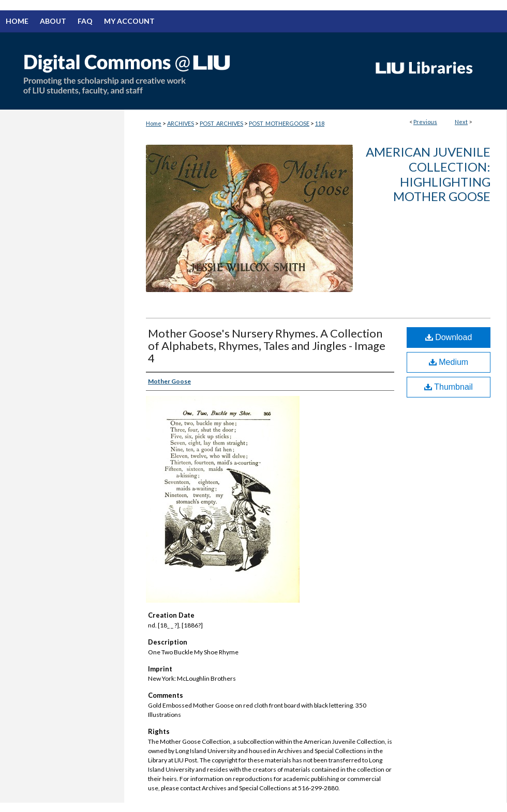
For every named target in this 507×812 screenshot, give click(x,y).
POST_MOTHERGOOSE (279, 123)
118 (320, 123)
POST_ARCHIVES (221, 123)
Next (461, 122)
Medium (449, 362)
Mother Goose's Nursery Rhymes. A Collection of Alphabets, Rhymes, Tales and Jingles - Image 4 (267, 346)
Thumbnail (449, 387)
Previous (425, 122)
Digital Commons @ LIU (181, 71)
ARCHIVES (181, 123)
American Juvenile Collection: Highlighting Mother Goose (428, 174)
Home (154, 123)
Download (449, 337)
